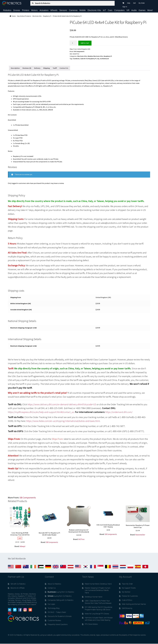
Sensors (63, 10)
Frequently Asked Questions (58, 624)
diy (98, 59)
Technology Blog (54, 608)
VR (128, 10)
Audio (134, 10)
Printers (26, 10)
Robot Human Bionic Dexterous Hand (98, 584)
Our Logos (51, 604)
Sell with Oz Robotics (18, 584)
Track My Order (127, 584)
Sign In (125, 7)
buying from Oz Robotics (61, 592)
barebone (76, 59)
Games (142, 10)
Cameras (73, 10)
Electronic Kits (94, 10)
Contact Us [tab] (64, 68)
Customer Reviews (54, 620)
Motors (34, 10)
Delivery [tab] (37, 68)
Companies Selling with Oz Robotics (61, 600)
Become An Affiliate (18, 588)
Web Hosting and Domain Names (134, 604)
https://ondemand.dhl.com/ (119, 412)
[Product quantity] (73, 43)
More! (150, 10)
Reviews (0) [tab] (27, 68)
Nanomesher (140, 535)
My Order (142, 3)
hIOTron (81, 539)
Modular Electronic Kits (95, 56)
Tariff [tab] (55, 68)
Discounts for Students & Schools (60, 616)
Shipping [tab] (46, 68)
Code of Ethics (127, 600)
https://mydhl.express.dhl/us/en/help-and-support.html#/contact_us (41, 412)
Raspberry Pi (47, 16)
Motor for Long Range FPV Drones (97, 614)
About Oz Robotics (54, 584)
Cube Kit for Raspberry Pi (88, 59)
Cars (110, 10)
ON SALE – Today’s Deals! (57, 612)
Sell (134, 3)
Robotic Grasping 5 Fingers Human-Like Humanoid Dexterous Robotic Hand (98, 590)
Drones (17, 10)
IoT (104, 10)
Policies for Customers (130, 596)
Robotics (7, 10)
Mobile (83, 10)
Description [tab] (15, 68)
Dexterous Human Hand (93, 597)
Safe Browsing (127, 608)
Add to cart (85, 43)
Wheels (54, 10)
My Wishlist (126, 592)
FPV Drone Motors (91, 624)
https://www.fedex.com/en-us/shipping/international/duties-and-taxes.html (63, 421)
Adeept (23, 546)
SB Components (79, 51)
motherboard (104, 59)
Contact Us (52, 588)
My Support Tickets (129, 588)
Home (14, 16)
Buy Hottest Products (24, 16)
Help (129, 3)
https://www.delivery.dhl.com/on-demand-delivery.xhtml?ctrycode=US (62, 404)
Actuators (44, 10)
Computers (119, 10)
